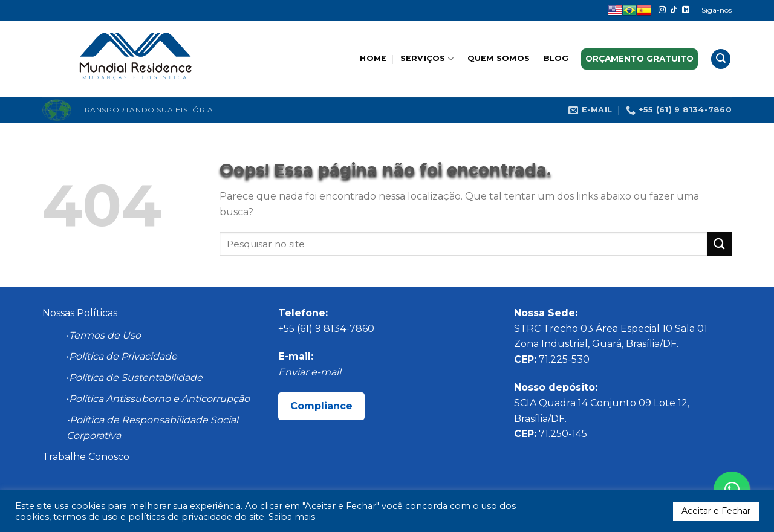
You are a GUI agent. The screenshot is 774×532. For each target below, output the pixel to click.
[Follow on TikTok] (674, 10)
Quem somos (499, 58)
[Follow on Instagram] (662, 10)
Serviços (427, 59)
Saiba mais (292, 517)
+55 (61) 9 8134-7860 (326, 329)
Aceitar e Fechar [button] (716, 511)
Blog (556, 58)
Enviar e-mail (310, 372)
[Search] (721, 59)
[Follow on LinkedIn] (686, 10)
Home (373, 58)
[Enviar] (720, 244)
